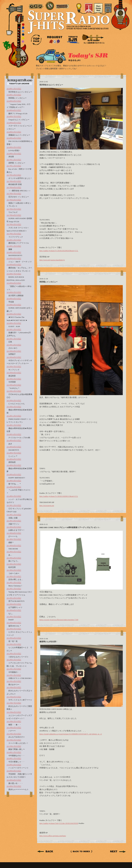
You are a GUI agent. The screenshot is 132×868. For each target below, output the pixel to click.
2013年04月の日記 (14, 558)
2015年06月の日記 (14, 373)
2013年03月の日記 (14, 564)
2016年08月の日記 (14, 265)
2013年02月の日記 (14, 570)
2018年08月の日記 (14, 110)
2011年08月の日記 (14, 697)
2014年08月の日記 (14, 447)
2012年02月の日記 (14, 654)
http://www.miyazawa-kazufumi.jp (52, 260)
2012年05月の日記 (14, 629)
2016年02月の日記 (14, 314)
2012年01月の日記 (14, 660)
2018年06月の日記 (14, 123)
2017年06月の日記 (14, 200)
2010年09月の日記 (14, 771)
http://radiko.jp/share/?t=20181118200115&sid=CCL (59, 496)
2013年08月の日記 (14, 533)
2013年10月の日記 (14, 521)
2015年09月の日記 (14, 351)
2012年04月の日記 (14, 638)
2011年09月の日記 (14, 687)
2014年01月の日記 (14, 496)
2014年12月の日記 (14, 416)
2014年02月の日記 (14, 487)
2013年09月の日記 (14, 527)
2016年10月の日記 (14, 252)
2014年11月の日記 (14, 425)
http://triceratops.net (47, 505)
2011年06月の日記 (14, 712)
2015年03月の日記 (14, 391)
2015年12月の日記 (14, 330)
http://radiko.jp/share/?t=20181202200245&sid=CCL (59, 251)
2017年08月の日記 (14, 187)
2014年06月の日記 (14, 459)
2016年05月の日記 (14, 292)
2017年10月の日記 (14, 175)
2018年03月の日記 (14, 147)
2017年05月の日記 (14, 209)
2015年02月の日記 (14, 401)
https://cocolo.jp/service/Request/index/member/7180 (59, 620)
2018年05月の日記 (14, 132)
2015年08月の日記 (14, 357)
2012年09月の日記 (14, 604)
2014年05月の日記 (14, 465)
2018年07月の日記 (14, 116)
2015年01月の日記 (14, 407)
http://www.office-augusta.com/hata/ (53, 836)
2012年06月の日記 (14, 623)
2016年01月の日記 (14, 323)
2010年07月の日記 (14, 786)
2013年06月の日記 (14, 546)
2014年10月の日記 (14, 434)
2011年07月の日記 (14, 703)
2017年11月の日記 (14, 166)
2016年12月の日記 (14, 240)
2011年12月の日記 (14, 669)
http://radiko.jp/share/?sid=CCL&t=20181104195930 (59, 823)
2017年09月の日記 (14, 181)
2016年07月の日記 (14, 274)
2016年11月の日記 (14, 246)
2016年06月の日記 (14, 283)
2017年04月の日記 (14, 215)
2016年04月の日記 (14, 299)
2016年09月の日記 (14, 259)
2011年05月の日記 (14, 721)
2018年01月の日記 (14, 154)
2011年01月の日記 (14, 746)
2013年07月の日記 (14, 539)
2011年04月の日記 (14, 728)
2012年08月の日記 (14, 610)
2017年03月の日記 (14, 224)
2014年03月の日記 (14, 481)
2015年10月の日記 (14, 345)
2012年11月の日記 (14, 589)
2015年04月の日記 (14, 385)
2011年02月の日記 (14, 740)
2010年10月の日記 (14, 765)
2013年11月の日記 (14, 515)
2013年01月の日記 (14, 576)
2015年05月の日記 (14, 379)
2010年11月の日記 (14, 758)
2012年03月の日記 (14, 644)
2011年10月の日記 (14, 681)
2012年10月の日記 (14, 598)
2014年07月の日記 (14, 453)
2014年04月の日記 (14, 475)
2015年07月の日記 (14, 367)
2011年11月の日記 (14, 675)
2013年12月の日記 (14, 505)
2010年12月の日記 (14, 752)
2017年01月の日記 (14, 234)
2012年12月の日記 (14, 583)
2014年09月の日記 (14, 441)
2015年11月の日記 (14, 339)
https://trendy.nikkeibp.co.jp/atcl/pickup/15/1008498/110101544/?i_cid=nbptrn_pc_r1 (71, 734)
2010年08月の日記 (14, 780)
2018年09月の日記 (14, 101)
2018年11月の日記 (14, 95)
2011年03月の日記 (14, 734)
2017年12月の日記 (14, 160)
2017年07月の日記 (14, 194)
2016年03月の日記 (14, 305)
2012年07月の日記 (14, 617)
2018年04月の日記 (14, 138)
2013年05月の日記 (14, 552)
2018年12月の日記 (14, 89)
